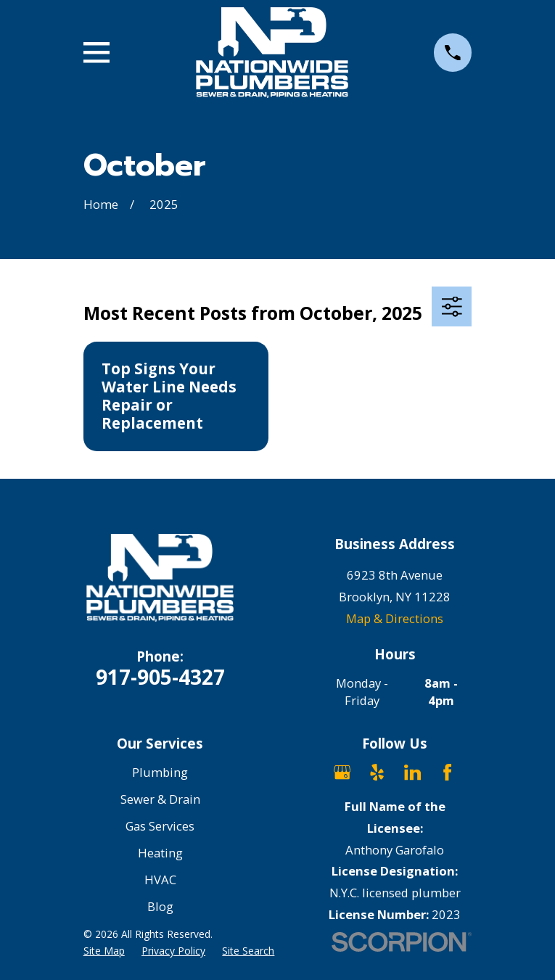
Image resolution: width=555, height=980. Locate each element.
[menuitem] (104, 951)
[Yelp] (377, 772)
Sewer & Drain (160, 799)
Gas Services (160, 826)
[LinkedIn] (412, 772)
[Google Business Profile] (342, 772)
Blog (160, 906)
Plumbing (160, 772)
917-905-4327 (160, 677)
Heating (160, 853)
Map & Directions (395, 618)
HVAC (160, 880)
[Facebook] (447, 772)
